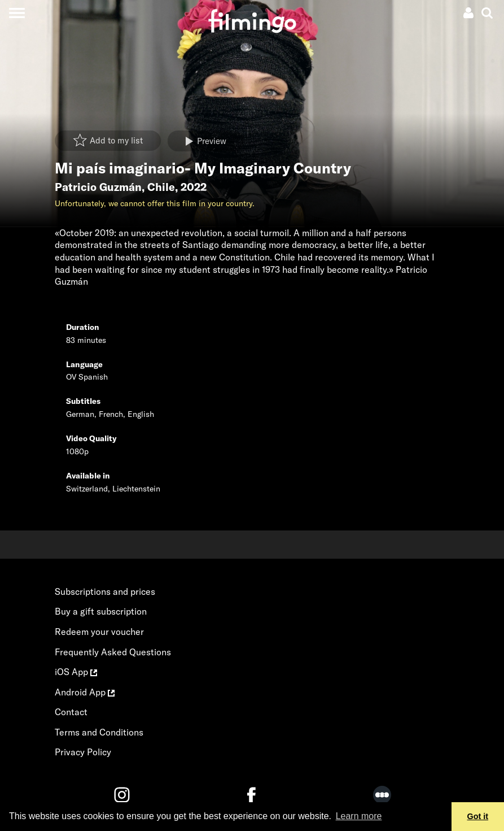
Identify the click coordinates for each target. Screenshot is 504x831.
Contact (71, 712)
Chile (161, 187)
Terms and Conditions (99, 732)
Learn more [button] (359, 816)
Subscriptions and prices (105, 591)
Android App (85, 692)
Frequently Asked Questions (113, 652)
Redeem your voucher (99, 632)
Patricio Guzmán (98, 187)
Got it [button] (478, 816)
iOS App (76, 672)
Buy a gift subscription (101, 611)
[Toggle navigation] (17, 13)
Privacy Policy (83, 752)
